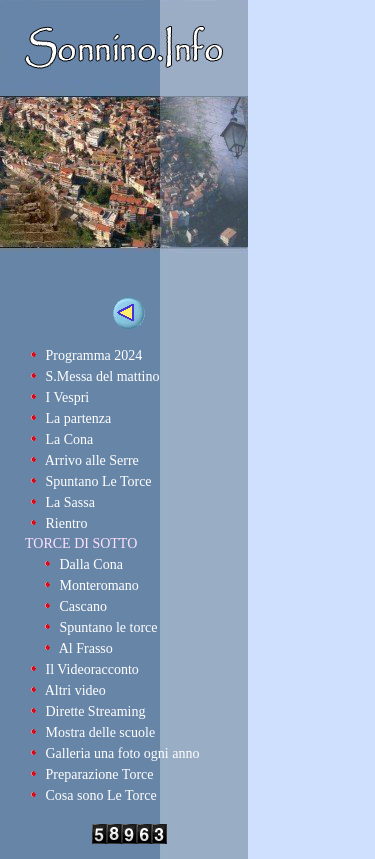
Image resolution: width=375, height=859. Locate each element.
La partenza (79, 418)
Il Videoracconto (92, 669)
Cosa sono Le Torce (101, 795)
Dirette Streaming (96, 711)
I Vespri (68, 397)
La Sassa (70, 502)
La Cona (70, 439)
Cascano (83, 606)
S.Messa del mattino (103, 376)
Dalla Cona (91, 564)
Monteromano (99, 585)
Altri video (75, 690)
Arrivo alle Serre (92, 460)
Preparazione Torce (100, 774)
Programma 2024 (94, 355)
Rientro (67, 523)
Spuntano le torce (109, 627)
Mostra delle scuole (101, 732)
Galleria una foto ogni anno (123, 753)
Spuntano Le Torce (99, 481)
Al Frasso (86, 648)
